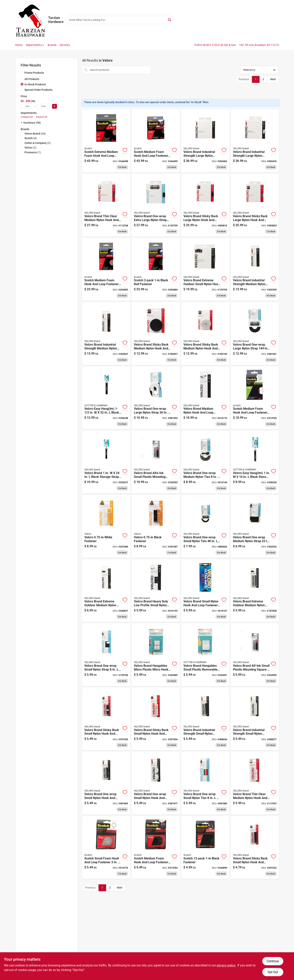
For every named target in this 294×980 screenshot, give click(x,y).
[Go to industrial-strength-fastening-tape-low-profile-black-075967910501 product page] (205, 398)
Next (273, 79)
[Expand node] (22, 122)
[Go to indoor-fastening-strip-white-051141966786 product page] (255, 398)
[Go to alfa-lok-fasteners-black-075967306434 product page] (156, 462)
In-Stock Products (35, 84)
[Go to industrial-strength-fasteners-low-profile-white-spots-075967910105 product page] (205, 591)
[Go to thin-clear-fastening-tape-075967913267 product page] (255, 783)
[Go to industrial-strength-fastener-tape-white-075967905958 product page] (106, 334)
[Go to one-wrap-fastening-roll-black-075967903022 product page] (205, 526)
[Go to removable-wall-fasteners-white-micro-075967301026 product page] (156, 655)
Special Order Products (38, 90)
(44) (35, 134)
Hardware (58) (32, 123)
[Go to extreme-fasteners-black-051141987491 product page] (205, 847)
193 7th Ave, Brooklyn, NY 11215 (259, 45)
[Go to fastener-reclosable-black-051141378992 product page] (156, 141)
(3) (37, 143)
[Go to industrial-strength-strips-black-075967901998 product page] (205, 719)
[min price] (27, 106)
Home (19, 45)
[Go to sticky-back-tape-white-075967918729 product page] (106, 526)
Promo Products (34, 73)
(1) (33, 152)
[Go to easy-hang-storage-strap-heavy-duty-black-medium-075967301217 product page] (106, 462)
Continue (273, 961)
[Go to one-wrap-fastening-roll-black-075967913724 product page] (156, 205)
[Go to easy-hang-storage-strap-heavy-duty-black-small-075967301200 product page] (255, 462)
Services (65, 45)
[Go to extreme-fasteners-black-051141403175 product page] (156, 270)
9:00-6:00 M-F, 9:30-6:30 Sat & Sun (215, 45)
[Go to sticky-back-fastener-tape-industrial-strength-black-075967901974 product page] (205, 141)
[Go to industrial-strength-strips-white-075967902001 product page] (255, 719)
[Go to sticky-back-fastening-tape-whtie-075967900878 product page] (205, 334)
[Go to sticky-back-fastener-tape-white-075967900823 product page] (255, 205)
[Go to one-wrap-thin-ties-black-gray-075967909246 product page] (205, 462)
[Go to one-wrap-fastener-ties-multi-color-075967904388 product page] (205, 783)
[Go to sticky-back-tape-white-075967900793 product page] (156, 719)
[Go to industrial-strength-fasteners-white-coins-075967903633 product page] (156, 783)
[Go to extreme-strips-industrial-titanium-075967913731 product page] (255, 591)
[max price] (43, 106)
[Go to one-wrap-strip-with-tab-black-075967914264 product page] (106, 655)
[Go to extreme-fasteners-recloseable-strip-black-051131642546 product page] (156, 847)
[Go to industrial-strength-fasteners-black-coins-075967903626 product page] (106, 783)
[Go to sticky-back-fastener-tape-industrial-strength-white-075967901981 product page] (255, 141)
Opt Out (273, 972)
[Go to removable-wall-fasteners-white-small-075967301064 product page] (205, 655)
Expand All (42, 117)
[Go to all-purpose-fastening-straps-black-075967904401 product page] (156, 398)
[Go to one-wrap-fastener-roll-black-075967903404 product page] (255, 334)
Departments (34, 45)
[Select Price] (55, 106)
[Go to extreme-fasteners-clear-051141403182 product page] (106, 270)
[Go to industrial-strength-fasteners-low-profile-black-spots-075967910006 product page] (156, 591)
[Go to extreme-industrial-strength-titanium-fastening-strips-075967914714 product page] (205, 270)
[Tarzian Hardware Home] (30, 20)
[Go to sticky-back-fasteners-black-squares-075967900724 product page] (255, 847)
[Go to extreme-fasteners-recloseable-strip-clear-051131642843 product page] (106, 847)
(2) (30, 148)
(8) (31, 138)
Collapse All (27, 117)
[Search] (170, 20)
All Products (32, 79)
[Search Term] (120, 20)
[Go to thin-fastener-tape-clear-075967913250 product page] (106, 205)
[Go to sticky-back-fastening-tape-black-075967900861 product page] (156, 334)
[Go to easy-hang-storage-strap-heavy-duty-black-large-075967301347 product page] (106, 398)
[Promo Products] (22, 73)
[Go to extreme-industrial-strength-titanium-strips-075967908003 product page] (106, 591)
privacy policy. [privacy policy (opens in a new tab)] (226, 965)
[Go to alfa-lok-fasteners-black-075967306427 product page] (255, 655)
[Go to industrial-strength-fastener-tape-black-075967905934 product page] (255, 270)
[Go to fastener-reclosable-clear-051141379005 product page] (106, 141)
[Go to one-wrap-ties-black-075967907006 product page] (255, 526)
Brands (52, 45)
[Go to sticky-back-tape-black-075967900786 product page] (106, 719)
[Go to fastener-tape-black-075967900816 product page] (205, 205)
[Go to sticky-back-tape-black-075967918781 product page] (156, 526)
